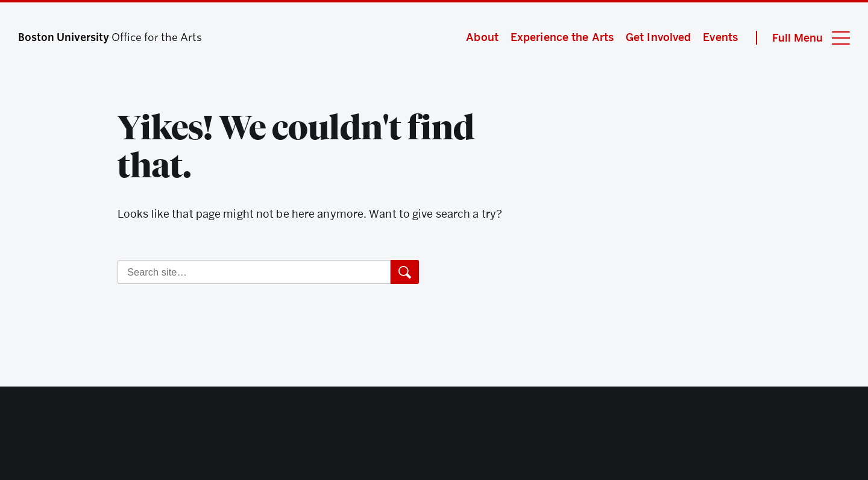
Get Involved (658, 37)
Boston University (434, 438)
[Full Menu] (803, 38)
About (482, 37)
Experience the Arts (562, 37)
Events (720, 37)
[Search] (254, 272)
